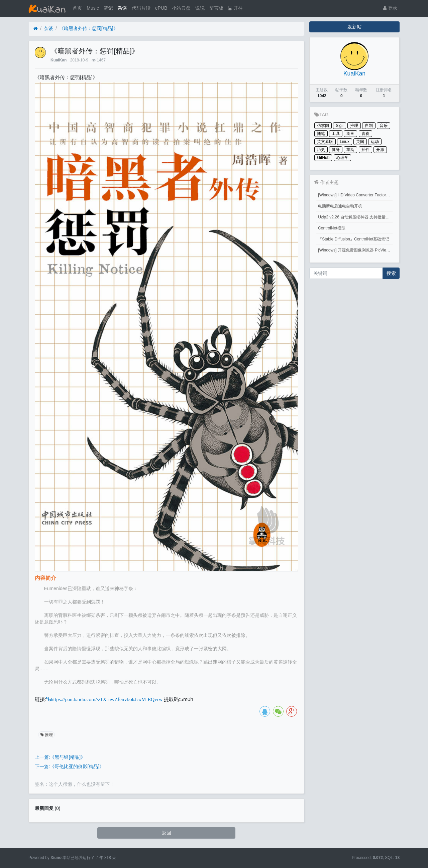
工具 (336, 134)
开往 (235, 8)
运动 (375, 142)
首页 (77, 8)
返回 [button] (167, 833)
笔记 (108, 8)
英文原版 (325, 142)
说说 (200, 8)
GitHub (323, 158)
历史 (321, 150)
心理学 (342, 158)
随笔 (321, 134)
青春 (365, 134)
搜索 (391, 273)
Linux (345, 142)
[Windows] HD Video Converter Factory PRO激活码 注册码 (356, 195)
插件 (365, 150)
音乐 (384, 126)
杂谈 (122, 8)
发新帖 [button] (354, 27)
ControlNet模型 (332, 228)
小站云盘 (181, 8)
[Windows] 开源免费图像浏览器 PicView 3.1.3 (356, 250)
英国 (360, 142)
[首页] (36, 29)
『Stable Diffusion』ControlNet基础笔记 (354, 239)
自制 (369, 126)
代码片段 (141, 8)
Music (93, 8)
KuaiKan (59, 60)
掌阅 (350, 150)
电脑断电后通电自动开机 (340, 206)
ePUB (161, 8)
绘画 (350, 134)
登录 (390, 8)
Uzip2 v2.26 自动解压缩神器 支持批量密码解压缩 (356, 217)
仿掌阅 (323, 126)
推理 (46, 735)
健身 (336, 150)
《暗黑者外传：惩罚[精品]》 (89, 28)
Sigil (340, 126)
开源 (380, 150)
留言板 (216, 8)
